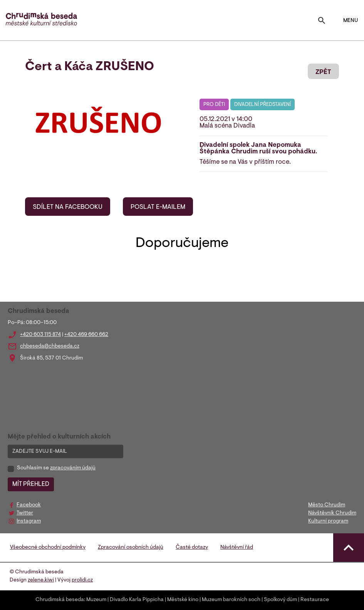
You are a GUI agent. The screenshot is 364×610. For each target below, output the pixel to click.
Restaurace (315, 600)
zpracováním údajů (73, 468)
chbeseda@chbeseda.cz (50, 346)
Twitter (25, 513)
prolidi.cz (82, 580)
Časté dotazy (192, 548)
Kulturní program (328, 521)
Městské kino (183, 600)
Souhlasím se (56, 468)
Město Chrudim (327, 505)
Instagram (29, 521)
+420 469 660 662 (86, 335)
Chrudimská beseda (60, 600)
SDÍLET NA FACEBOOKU (68, 207)
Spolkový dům (280, 600)
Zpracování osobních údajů (131, 548)
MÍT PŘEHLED (31, 484)
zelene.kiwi (41, 580)
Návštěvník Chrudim (332, 513)
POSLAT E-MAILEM (158, 207)
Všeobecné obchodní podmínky (48, 548)
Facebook (29, 505)
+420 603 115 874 (40, 335)
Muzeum (96, 600)
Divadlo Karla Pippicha (137, 600)
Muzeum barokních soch (231, 600)
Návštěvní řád (237, 548)
